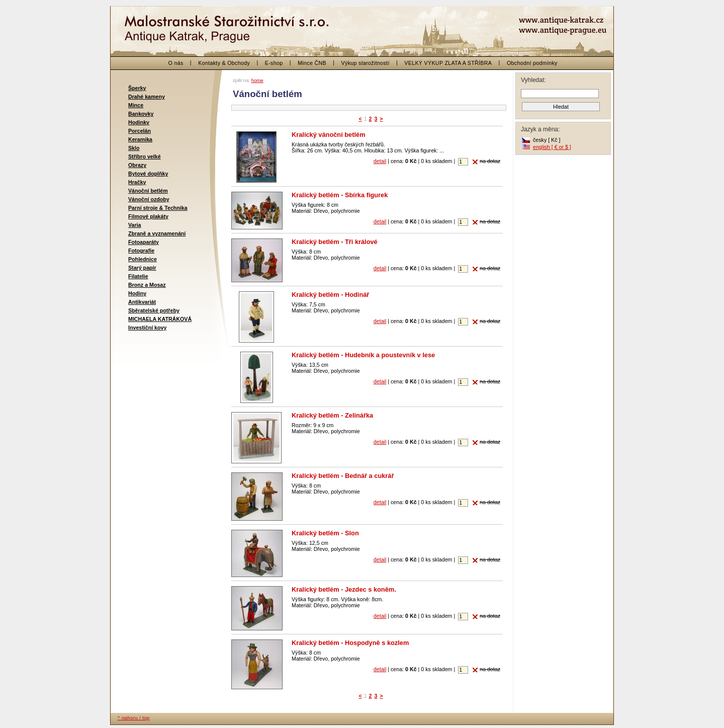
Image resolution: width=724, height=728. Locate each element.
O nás (176, 63)
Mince (136, 105)
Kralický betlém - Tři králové (335, 242)
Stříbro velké (145, 156)
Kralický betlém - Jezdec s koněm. (344, 589)
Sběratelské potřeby (154, 310)
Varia (134, 225)
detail (380, 161)
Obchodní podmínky (532, 63)
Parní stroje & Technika (158, 208)
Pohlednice (143, 259)
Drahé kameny (147, 97)
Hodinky (139, 122)
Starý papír (142, 268)
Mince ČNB (312, 63)
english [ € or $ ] (552, 147)
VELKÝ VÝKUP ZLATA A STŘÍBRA (448, 63)
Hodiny (137, 293)
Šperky (137, 88)
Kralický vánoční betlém (329, 135)
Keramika (140, 139)
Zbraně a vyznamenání (157, 233)
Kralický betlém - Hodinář (330, 295)
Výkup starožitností (366, 63)
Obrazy (137, 165)
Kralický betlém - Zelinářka (332, 415)
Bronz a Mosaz (147, 285)
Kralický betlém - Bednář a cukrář (343, 476)
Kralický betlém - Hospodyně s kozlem (350, 643)
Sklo (134, 148)
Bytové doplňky (148, 174)
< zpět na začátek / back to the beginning (176, 25)
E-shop (274, 63)
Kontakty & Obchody (224, 63)
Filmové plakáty (148, 216)
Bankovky (141, 114)
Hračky (137, 182)
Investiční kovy (147, 328)
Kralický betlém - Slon (325, 533)
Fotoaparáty (144, 242)
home (257, 80)
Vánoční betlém (148, 191)
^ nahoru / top (133, 718)
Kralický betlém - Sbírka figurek (340, 195)
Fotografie (141, 251)
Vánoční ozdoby (149, 199)
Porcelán (140, 131)
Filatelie (138, 276)
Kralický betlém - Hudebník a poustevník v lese (363, 355)
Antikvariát (142, 302)
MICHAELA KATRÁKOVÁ (160, 319)
